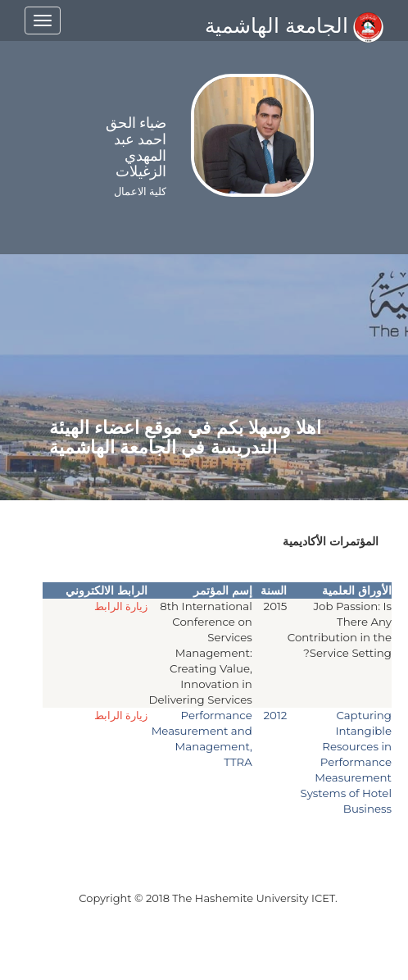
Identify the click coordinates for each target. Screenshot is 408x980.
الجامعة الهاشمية (294, 25)
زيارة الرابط (121, 606)
